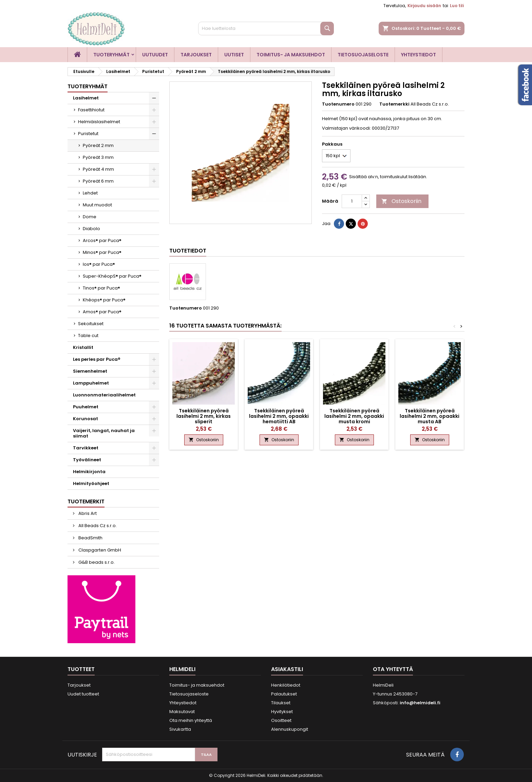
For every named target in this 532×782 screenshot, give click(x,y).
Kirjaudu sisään (424, 6)
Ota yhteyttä (393, 669)
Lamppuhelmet (91, 383)
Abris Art (87, 513)
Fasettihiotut (91, 110)
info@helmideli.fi (420, 703)
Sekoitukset (91, 324)
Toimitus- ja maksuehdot (291, 55)
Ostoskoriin (401, 201)
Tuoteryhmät (111, 55)
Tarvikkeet (86, 448)
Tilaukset (281, 703)
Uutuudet (155, 55)
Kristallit (83, 347)
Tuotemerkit (86, 501)
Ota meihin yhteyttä (191, 720)
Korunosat (85, 419)
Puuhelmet (86, 407)
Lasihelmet (86, 98)
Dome (90, 217)
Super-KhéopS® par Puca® (112, 276)
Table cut (88, 336)
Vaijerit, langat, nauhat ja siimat (104, 433)
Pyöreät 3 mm (98, 157)
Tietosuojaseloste (363, 55)
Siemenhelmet (90, 371)
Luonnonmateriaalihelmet (104, 395)
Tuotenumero (338, 104)
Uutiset (234, 55)
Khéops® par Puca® (104, 300)
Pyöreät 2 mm (98, 145)
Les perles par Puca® (97, 359)
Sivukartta (180, 729)
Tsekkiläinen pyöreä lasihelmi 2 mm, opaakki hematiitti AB (279, 416)
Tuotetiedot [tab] (188, 251)
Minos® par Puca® (102, 252)
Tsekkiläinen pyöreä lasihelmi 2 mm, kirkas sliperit (204, 416)
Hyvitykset (282, 712)
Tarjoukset (196, 55)
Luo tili (457, 6)
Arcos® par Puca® (102, 240)
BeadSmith (90, 538)
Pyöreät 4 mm (98, 169)
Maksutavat (182, 712)
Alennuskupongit (290, 729)
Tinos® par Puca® (101, 288)
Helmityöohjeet (91, 483)
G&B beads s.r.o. (96, 562)
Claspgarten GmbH (99, 550)
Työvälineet (87, 460)
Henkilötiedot (286, 685)
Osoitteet (281, 720)
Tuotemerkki (394, 104)
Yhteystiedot (419, 55)
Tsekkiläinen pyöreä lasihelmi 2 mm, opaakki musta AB (430, 416)
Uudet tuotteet (83, 694)
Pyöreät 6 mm (98, 181)
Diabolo (91, 229)
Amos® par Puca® (102, 312)
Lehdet (90, 193)
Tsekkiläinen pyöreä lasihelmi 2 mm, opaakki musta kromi (354, 416)
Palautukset (284, 694)
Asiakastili (287, 669)
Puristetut (88, 134)
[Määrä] (352, 201)
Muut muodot (97, 205)
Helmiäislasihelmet (99, 122)
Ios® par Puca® (99, 264)
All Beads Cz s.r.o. (97, 526)
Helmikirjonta (89, 472)
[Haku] (266, 29)
